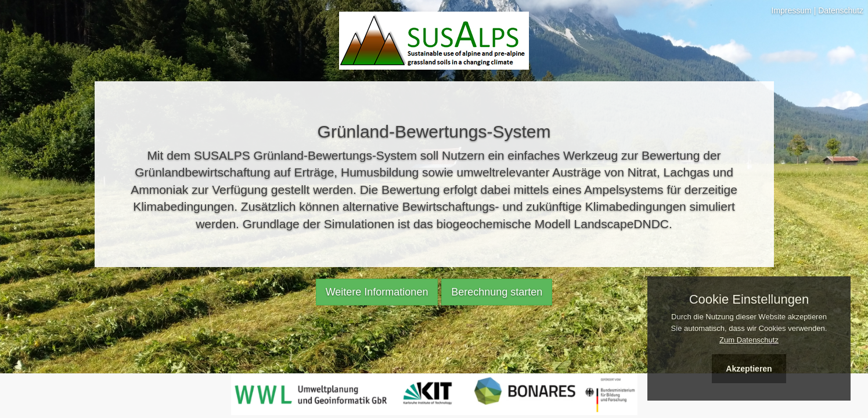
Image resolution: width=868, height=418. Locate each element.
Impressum (792, 10)
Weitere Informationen (377, 292)
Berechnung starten (497, 292)
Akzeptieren (749, 369)
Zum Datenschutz (749, 340)
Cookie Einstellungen (749, 300)
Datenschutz (841, 10)
